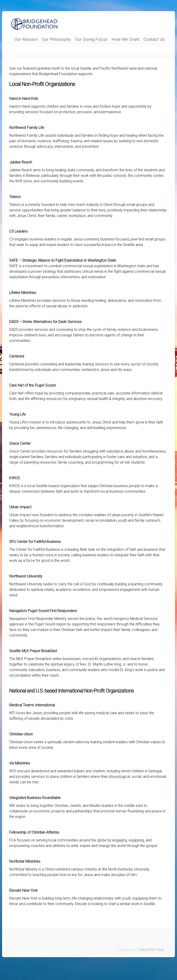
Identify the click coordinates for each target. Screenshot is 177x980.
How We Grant (125, 39)
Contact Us (154, 39)
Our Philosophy (56, 39)
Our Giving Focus (91, 39)
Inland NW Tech (151, 950)
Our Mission (26, 39)
